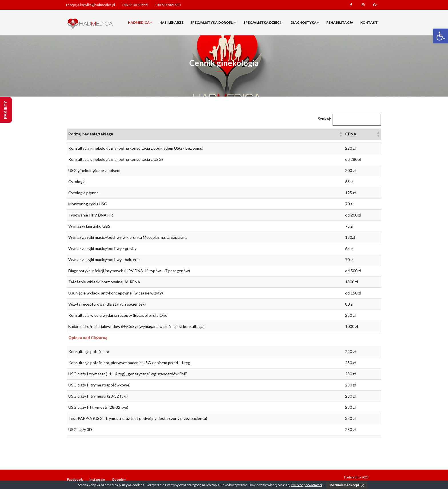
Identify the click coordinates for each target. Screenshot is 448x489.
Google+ (375, 5)
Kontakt (369, 22)
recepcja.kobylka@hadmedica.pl (90, 5)
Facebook (351, 5)
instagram (363, 5)
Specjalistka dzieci (264, 22)
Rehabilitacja (340, 22)
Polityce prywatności (306, 485)
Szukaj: (324, 119)
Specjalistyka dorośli (213, 22)
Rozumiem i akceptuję (347, 485)
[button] (441, 36)
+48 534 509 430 (168, 5)
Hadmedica (140, 22)
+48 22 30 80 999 (135, 5)
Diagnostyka (305, 22)
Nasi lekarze (171, 22)
